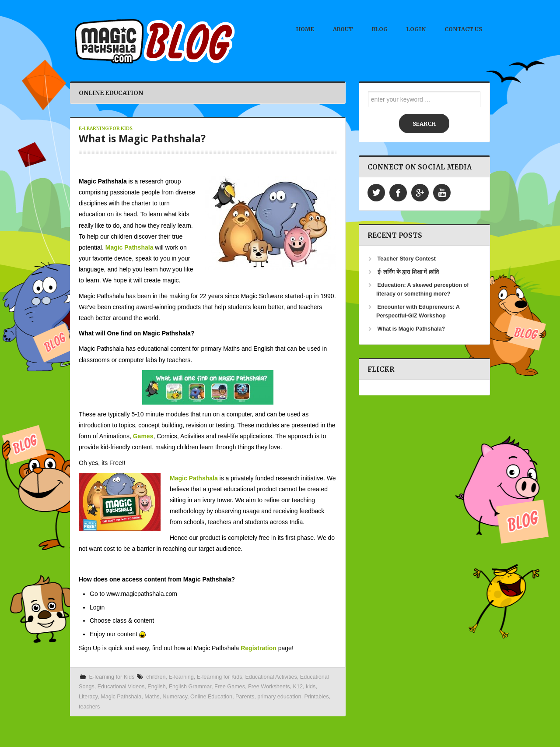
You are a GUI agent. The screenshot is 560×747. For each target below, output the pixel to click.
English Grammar (190, 687)
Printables (316, 697)
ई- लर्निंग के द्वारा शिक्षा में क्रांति (408, 272)
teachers (89, 707)
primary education (279, 697)
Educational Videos (121, 687)
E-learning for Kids (106, 129)
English (156, 687)
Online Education (211, 697)
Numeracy (175, 697)
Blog (380, 29)
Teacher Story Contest (407, 259)
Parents (245, 697)
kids (311, 687)
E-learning (181, 677)
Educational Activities (271, 677)
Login (416, 29)
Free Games (230, 687)
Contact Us (463, 29)
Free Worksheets (269, 687)
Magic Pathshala (121, 697)
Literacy (88, 697)
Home (305, 29)
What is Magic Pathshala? (142, 139)
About (343, 29)
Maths (152, 697)
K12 (298, 687)
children (156, 677)
